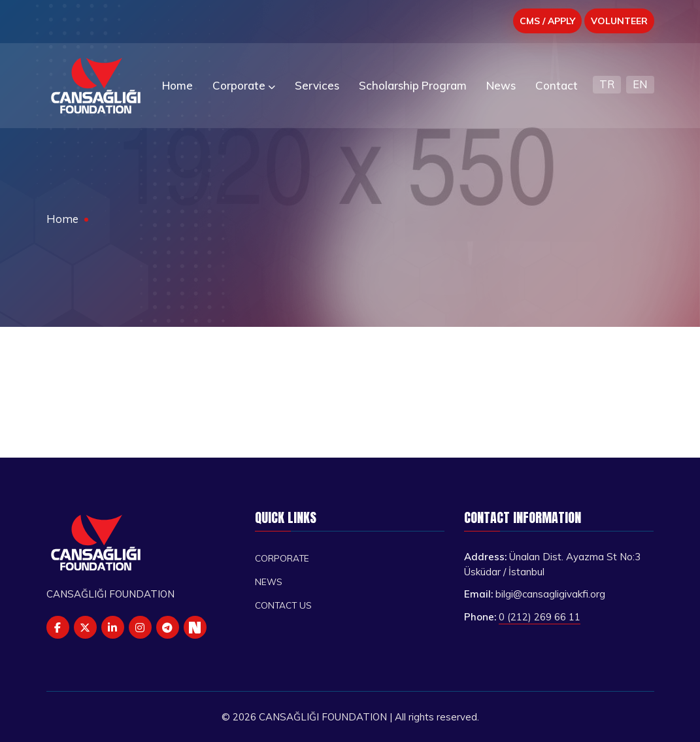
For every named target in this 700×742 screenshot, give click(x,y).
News (269, 582)
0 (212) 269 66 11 (540, 617)
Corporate (282, 558)
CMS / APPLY (547, 21)
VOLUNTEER (619, 21)
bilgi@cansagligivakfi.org (550, 594)
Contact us (283, 605)
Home (62, 219)
